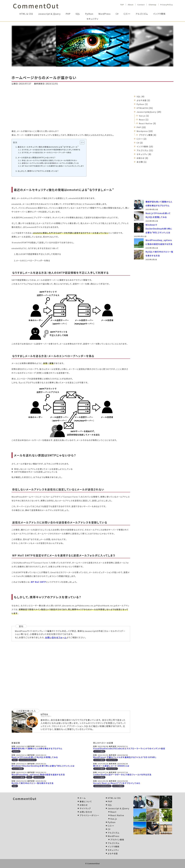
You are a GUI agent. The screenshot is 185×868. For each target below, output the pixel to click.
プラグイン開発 (146, 135)
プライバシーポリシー (89, 815)
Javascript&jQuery (146, 112)
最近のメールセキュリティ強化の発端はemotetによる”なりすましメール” (48, 147)
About (131, 5)
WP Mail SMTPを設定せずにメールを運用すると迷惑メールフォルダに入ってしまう (53, 166)
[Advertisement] (71, 109)
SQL (78, 14)
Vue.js (142, 116)
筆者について (86, 801)
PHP (68, 14)
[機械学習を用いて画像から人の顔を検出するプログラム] (139, 205)
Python (89, 14)
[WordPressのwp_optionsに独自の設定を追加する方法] (139, 244)
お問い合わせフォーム (56, 637)
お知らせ (141, 158)
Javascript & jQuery (49, 14)
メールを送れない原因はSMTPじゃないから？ (37, 157)
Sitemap (152, 5)
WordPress (105, 14)
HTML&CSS (142, 108)
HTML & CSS (26, 14)
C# (117, 14)
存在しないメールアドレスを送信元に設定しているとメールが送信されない (49, 160)
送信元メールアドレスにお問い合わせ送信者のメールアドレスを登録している (50, 163)
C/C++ (127, 14)
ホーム (83, 798)
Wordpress (142, 131)
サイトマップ (85, 808)
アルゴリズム (142, 14)
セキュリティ (92, 19)
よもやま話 (142, 100)
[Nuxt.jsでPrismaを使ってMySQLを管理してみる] (139, 217)
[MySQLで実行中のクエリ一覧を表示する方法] (139, 255)
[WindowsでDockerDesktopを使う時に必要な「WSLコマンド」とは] (139, 228)
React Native (146, 123)
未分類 (140, 162)
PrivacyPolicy (167, 5)
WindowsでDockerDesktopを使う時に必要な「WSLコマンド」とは (159, 229)
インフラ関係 (159, 14)
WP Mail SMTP (38, 582)
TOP (122, 5)
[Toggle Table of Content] (81, 142)
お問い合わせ (86, 812)
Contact (141, 5)
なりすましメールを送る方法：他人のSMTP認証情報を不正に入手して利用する (51, 150)
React (142, 120)
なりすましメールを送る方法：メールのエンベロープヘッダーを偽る (46, 152)
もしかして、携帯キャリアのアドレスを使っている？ (38, 171)
